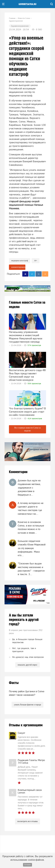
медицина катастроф (20, 261)
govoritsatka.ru (27, 4)
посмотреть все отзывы (27, 821)
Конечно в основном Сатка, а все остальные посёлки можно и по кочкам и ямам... (31, 527)
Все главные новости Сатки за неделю (27, 429)
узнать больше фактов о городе (27, 705)
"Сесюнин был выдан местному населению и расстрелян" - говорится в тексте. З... (31, 569)
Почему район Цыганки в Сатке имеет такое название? (27, 693)
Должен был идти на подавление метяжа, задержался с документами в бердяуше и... (29, 488)
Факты (14, 683)
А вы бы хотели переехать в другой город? (24, 620)
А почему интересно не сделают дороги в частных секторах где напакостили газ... (31, 508)
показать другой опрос (27, 665)
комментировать (18, 267)
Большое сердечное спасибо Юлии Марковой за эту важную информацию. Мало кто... (32, 548)
